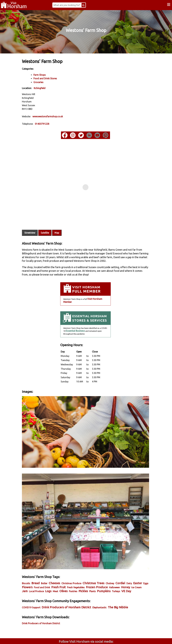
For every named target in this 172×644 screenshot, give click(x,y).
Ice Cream (56, 567)
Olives (104, 567)
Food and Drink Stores (52, 78)
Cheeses (61, 559)
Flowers (50, 563)
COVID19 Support (38, 587)
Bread (42, 559)
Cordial (127, 559)
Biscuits (33, 559)
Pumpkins (35, 571)
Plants (133, 567)
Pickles (124, 567)
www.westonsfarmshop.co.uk (54, 116)
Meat (96, 567)
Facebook (31, 638)
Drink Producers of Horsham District (73, 587)
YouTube (141, 638)
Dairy (136, 559)
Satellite (52, 223)
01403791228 (49, 124)
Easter (33, 563)
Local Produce (77, 567)
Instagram (68, 638)
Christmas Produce (78, 559)
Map (64, 223)
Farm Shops (46, 75)
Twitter (105, 638)
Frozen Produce (120, 563)
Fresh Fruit (82, 563)
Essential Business (75, 325)
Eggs (41, 563)
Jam (65, 567)
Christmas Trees (100, 559)
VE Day (58, 571)
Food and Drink (65, 563)
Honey (45, 567)
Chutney (117, 559)
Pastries (114, 567)
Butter (51, 559)
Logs (89, 567)
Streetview (37, 223)
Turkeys (48, 571)
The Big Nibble (125, 587)
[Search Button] (88, 5)
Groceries (45, 82)
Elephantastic (106, 587)
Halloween (34, 567)
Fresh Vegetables (99, 563)
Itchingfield (46, 88)
